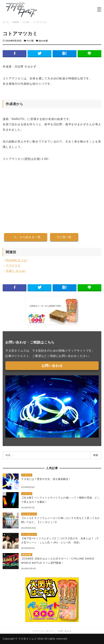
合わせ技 (43, 41)
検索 (96, 455)
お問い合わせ (52, 366)
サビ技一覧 (64, 237)
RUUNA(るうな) (17, 260)
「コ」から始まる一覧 (26, 237)
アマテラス (13, 266)
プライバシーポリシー (44, 631)
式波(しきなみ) (16, 271)
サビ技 (30, 41)
